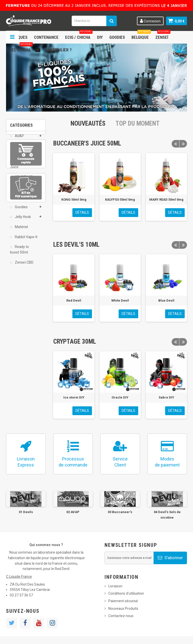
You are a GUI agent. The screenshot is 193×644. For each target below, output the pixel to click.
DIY (100, 37)
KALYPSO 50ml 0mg (120, 200)
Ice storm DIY (74, 397)
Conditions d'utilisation (126, 593)
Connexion (150, 21)
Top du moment (138, 123)
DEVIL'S (20, 191)
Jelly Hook (22, 221)
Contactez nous (121, 616)
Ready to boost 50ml (19, 253)
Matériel (21, 231)
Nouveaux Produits (123, 609)
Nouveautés (88, 123)
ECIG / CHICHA (79, 35)
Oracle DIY (120, 397)
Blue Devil (166, 300)
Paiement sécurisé (123, 601)
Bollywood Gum (21, 152)
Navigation (12, 37)
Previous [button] (175, 144)
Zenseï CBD (24, 266)
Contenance (46, 37)
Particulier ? (58, 50)
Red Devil (74, 300)
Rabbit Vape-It (26, 240)
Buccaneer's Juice (22, 168)
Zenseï (163, 35)
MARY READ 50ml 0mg (166, 200)
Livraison (115, 586)
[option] (74, 187)
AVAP (19, 140)
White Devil (120, 300)
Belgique (141, 35)
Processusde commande (73, 462)
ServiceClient (120, 462)
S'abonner (170, 558)
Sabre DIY (166, 397)
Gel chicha (21, 48)
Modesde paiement (167, 462)
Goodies (117, 37)
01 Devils (26, 512)
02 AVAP (73, 512)
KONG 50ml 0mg (74, 200)
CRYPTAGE (23, 181)
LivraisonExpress (26, 462)
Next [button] (183, 144)
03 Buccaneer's (120, 512)
